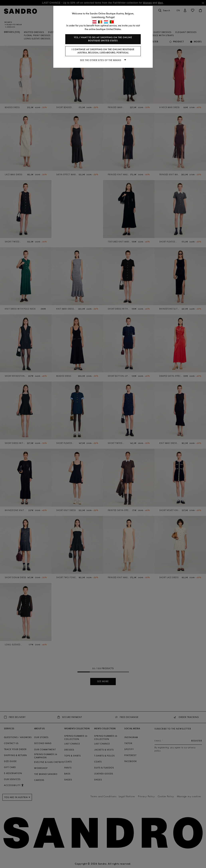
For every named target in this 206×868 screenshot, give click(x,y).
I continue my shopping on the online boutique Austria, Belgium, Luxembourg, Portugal (103, 51)
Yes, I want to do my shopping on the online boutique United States (103, 39)
